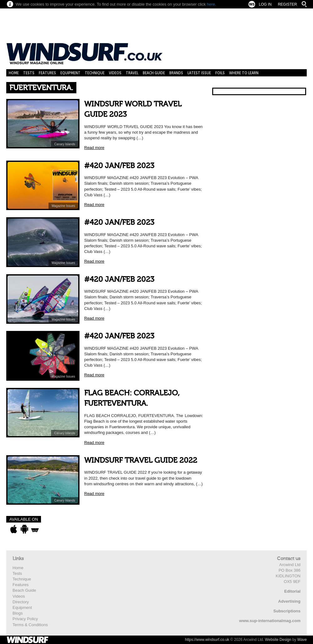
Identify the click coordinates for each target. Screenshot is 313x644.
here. (212, 4)
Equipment (70, 73)
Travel (132, 73)
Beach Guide (154, 73)
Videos (115, 73)
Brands (176, 73)
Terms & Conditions (30, 625)
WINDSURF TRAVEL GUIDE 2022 (141, 460)
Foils (220, 73)
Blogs (18, 613)
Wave (302, 640)
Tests (29, 73)
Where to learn (244, 73)
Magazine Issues (63, 206)
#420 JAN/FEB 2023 (119, 166)
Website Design (278, 640)
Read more (94, 148)
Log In (265, 4)
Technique (95, 73)
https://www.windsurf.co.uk (207, 640)
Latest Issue (199, 73)
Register (287, 4)
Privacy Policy (25, 619)
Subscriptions (287, 611)
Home (14, 73)
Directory (21, 602)
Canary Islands (65, 144)
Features (47, 73)
